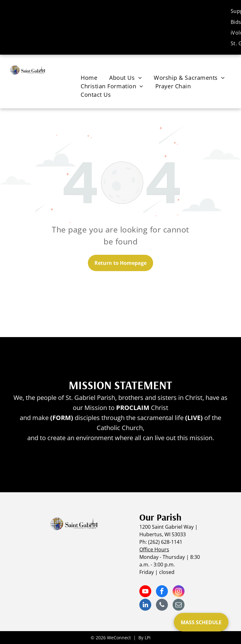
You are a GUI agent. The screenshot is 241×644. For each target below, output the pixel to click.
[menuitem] (89, 78)
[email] (179, 606)
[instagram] (179, 592)
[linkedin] (145, 606)
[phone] (162, 606)
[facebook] (162, 592)
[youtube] (145, 592)
